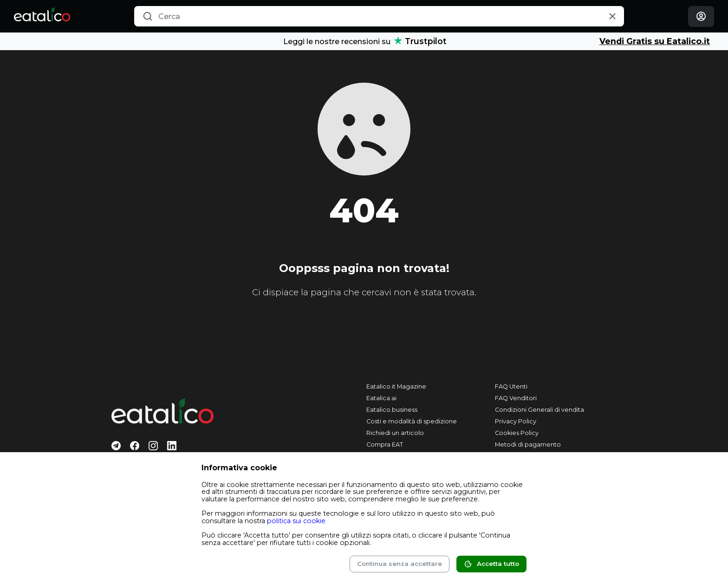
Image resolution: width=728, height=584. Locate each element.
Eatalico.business (392, 410)
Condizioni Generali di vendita (539, 410)
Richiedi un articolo (395, 433)
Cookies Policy (517, 433)
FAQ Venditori (516, 398)
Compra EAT (385, 444)
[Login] (701, 16)
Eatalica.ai (381, 398)
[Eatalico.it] (42, 16)
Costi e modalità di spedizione (412, 421)
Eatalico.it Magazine (396, 386)
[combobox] (379, 16)
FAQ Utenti (511, 386)
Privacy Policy (516, 421)
